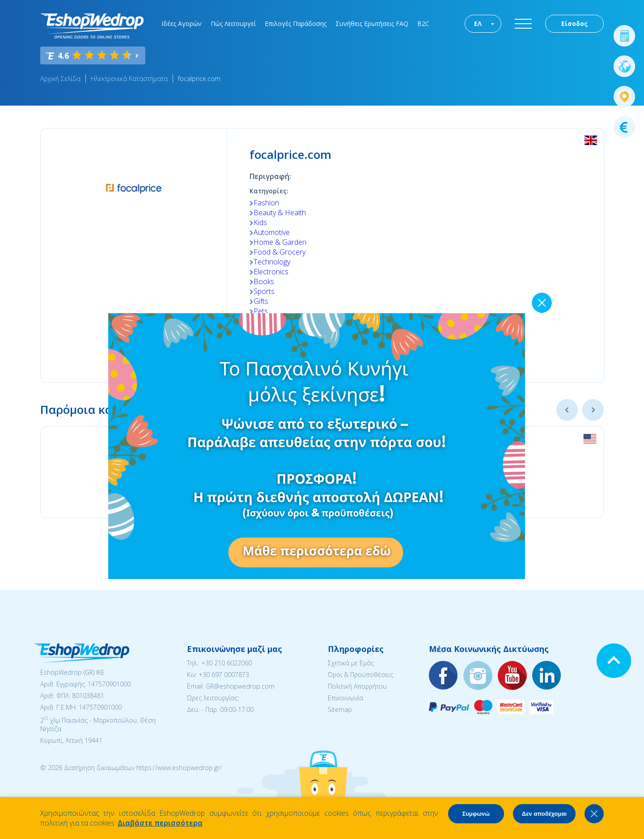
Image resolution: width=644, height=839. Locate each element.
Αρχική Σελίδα (60, 79)
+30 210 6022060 (227, 663)
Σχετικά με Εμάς (351, 663)
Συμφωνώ (476, 814)
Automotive (272, 232)
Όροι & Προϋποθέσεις (360, 675)
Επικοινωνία (345, 698)
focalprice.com (199, 79)
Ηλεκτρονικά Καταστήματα (129, 79)
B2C (423, 23)
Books (264, 281)
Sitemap (340, 709)
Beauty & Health (280, 213)
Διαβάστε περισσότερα (160, 823)
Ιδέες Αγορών (182, 23)
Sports (264, 291)
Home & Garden (280, 242)
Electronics (271, 272)
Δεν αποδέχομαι (544, 814)
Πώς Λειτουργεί (233, 23)
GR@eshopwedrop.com (240, 686)
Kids (260, 222)
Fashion (266, 203)
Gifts (261, 301)
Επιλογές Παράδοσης (296, 23)
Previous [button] (567, 410)
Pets (261, 311)
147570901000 (109, 684)
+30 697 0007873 (224, 675)
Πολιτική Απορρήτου (357, 686)
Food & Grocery (280, 252)
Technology (272, 262)
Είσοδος (574, 23)
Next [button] (593, 410)
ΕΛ (478, 23)
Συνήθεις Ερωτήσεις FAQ (372, 23)
